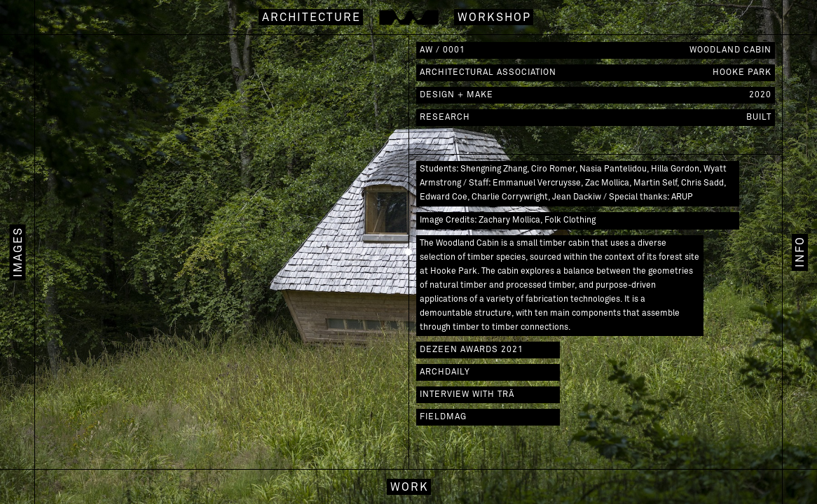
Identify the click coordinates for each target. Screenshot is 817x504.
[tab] (799, 252)
